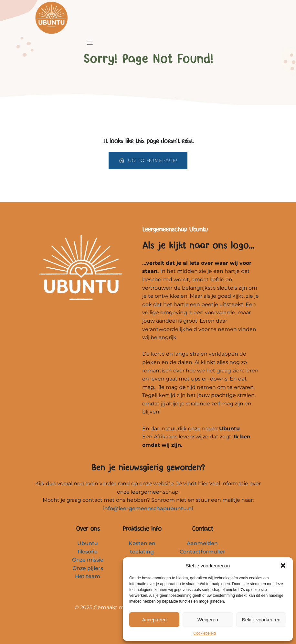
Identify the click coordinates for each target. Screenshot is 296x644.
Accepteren (154, 620)
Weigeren (208, 620)
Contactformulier (202, 552)
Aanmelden (202, 543)
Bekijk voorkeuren (261, 620)
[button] (283, 565)
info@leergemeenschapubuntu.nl (148, 508)
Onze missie (88, 560)
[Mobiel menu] (90, 43)
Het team (88, 576)
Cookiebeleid (204, 633)
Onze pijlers (88, 568)
